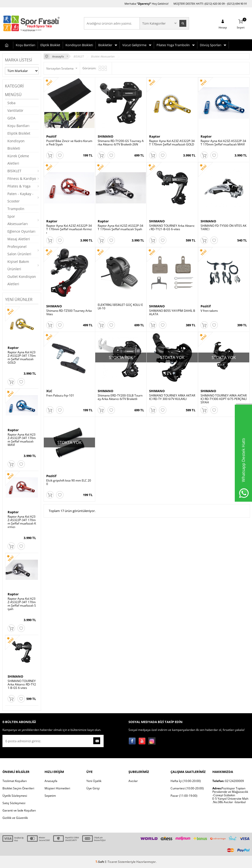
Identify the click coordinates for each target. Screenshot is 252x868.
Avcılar (133, 781)
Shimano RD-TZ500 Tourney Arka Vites (69, 319)
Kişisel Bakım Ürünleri (18, 265)
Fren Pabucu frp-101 (60, 406)
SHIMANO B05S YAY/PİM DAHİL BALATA (172, 319)
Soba (11, 103)
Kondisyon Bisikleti (79, 45)
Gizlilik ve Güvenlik (15, 818)
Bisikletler (105, 45)
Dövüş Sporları (211, 45)
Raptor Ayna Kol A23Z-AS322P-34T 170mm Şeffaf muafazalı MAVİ (22, 440)
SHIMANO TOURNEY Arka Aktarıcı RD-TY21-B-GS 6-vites (22, 684)
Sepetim (50, 796)
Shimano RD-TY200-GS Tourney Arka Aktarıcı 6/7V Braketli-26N (121, 143)
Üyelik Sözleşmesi (15, 796)
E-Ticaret (111, 862)
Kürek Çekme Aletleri (18, 160)
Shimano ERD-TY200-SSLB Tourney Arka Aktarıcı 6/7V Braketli (120, 407)
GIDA (11, 118)
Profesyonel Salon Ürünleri (19, 250)
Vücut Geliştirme (134, 45)
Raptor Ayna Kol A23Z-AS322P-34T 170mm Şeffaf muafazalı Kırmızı (22, 522)
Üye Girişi (93, 788)
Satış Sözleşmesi (14, 803)
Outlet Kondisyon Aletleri (22, 280)
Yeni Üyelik (94, 781)
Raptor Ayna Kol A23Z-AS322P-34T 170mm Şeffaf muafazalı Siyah (22, 604)
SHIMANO (15, 676)
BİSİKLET (14, 171)
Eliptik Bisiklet (50, 45)
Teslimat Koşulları (15, 781)
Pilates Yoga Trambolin (173, 45)
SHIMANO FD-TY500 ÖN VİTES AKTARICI (223, 231)
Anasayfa (51, 781)
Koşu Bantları (25, 45)
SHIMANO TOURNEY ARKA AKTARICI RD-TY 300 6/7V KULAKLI (172, 407)
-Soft (100, 862)
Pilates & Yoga (19, 186)
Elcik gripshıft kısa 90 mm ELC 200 (69, 496)
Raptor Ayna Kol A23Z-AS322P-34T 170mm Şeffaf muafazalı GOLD (22, 357)
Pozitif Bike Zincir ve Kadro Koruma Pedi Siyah (69, 143)
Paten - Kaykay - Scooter (20, 197)
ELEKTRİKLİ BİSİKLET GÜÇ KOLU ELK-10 (120, 313)
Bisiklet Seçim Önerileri (18, 788)
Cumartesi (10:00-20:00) (187, 788)
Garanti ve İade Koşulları (19, 810)
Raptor (13, 348)
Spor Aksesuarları (18, 220)
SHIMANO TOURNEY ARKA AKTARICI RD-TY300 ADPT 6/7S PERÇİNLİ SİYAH (224, 409)
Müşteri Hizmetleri (57, 788)
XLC (49, 401)
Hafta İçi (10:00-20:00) (186, 781)
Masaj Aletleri (19, 239)
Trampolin (16, 209)
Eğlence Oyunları (21, 231)
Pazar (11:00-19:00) (184, 796)
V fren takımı (209, 317)
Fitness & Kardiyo (22, 178)
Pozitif (51, 136)
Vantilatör (15, 110)
